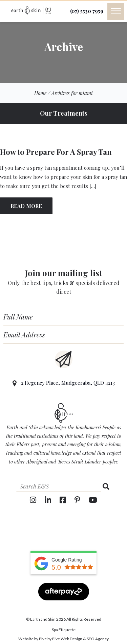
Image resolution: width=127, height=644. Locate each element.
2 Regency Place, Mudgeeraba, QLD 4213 (68, 383)
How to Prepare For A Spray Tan (56, 152)
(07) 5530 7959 (87, 10)
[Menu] (116, 11)
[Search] (106, 486)
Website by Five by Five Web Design (50, 639)
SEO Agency (98, 639)
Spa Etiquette (64, 630)
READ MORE (26, 206)
